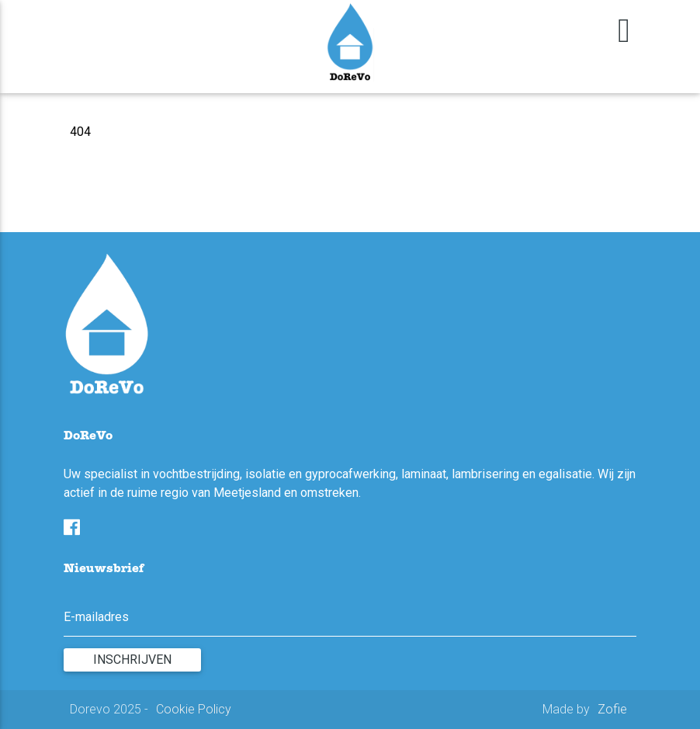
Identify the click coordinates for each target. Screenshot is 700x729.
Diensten (132, 24)
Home (88, 24)
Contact (243, 24)
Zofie (612, 709)
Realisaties (190, 24)
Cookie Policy (194, 709)
